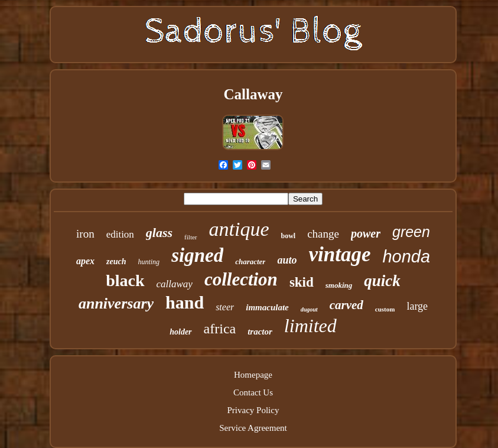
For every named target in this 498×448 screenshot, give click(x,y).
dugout (309, 309)
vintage (339, 254)
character (250, 262)
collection (241, 279)
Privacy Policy (253, 410)
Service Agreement (253, 428)
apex (85, 261)
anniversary (116, 303)
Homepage (253, 375)
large (417, 306)
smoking (339, 285)
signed (197, 255)
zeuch (116, 262)
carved (346, 305)
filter (191, 237)
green (411, 232)
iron (85, 234)
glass (159, 233)
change (323, 234)
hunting (149, 262)
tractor (260, 332)
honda (406, 257)
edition (120, 234)
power (366, 233)
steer (225, 307)
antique (239, 229)
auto (287, 260)
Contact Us (253, 392)
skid (302, 282)
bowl (288, 236)
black (125, 280)
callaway (175, 284)
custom (385, 309)
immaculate (267, 307)
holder (180, 332)
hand (185, 302)
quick (382, 281)
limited (310, 326)
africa (220, 329)
